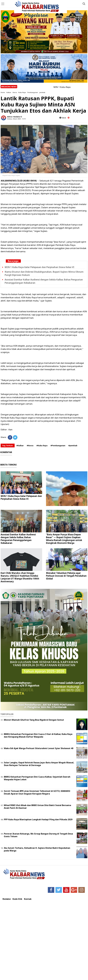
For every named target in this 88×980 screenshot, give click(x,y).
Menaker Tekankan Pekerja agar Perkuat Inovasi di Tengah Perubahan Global (66, 576)
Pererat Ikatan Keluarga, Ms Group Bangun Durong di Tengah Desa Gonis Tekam (38, 835)
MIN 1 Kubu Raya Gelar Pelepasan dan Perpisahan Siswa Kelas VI (39, 267)
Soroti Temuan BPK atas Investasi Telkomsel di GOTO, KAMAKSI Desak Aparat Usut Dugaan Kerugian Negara (37, 792)
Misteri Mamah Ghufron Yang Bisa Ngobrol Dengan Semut (34, 720)
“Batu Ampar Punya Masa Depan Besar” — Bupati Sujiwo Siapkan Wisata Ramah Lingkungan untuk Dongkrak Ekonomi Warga (64, 539)
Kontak (28, 899)
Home (3, 92)
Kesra (15, 92)
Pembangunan (33, 92)
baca (63, 118)
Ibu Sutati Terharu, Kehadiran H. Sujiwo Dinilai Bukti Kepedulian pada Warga (37, 849)
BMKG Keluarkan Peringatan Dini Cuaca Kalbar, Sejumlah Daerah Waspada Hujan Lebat (37, 778)
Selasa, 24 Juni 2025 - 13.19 (16, 119)
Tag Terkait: (8, 446)
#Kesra (30, 446)
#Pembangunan (58, 446)
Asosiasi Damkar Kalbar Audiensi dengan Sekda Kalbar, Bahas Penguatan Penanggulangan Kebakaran (18, 539)
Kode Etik (17, 899)
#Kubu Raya (42, 446)
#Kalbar (20, 446)
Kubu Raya (22, 92)
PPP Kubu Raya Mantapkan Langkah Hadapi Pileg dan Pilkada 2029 (38, 819)
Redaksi (7, 899)
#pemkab (73, 446)
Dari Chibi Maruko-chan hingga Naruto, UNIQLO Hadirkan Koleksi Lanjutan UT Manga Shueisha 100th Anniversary (20, 577)
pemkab (42, 92)
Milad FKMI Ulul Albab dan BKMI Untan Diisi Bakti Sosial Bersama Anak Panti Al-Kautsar (37, 807)
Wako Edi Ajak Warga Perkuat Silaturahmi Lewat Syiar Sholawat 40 (39, 748)
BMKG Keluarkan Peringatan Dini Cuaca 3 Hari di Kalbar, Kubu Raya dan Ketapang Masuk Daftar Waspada (38, 735)
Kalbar (9, 92)
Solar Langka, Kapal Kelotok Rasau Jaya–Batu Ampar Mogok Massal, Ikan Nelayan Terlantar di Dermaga (39, 764)
